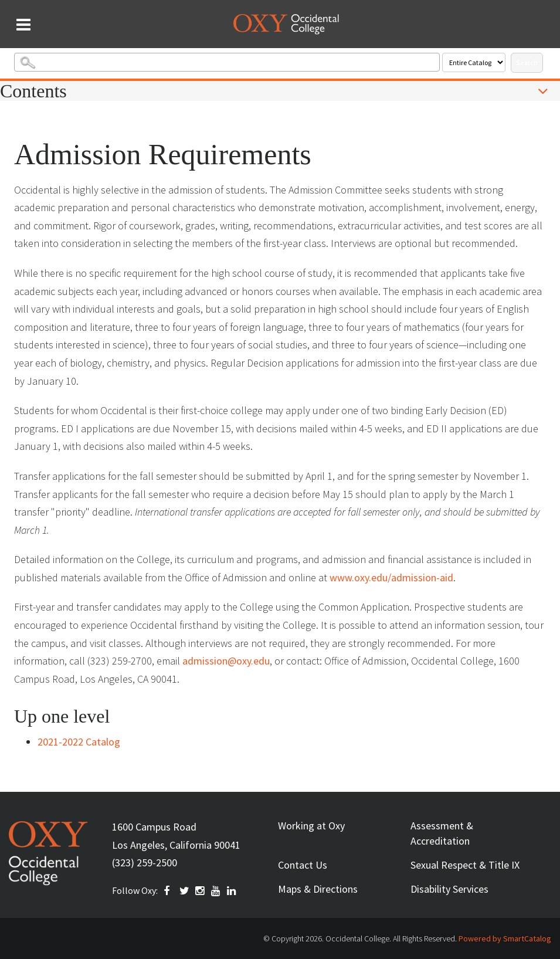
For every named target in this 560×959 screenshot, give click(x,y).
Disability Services (449, 889)
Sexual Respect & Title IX (465, 865)
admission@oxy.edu (226, 661)
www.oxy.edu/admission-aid (391, 577)
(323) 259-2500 (145, 863)
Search (527, 62)
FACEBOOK (169, 891)
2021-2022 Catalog (79, 742)
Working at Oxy (311, 826)
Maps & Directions (318, 889)
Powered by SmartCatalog (505, 938)
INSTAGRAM (201, 891)
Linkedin (232, 891)
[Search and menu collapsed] (23, 25)
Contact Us (303, 865)
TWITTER (185, 891)
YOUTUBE (216, 891)
